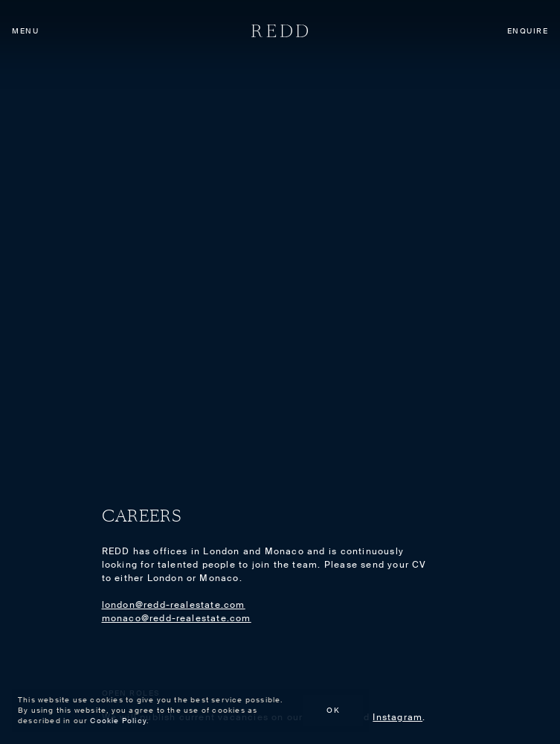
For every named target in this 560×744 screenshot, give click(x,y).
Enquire (528, 31)
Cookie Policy (118, 721)
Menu (25, 31)
